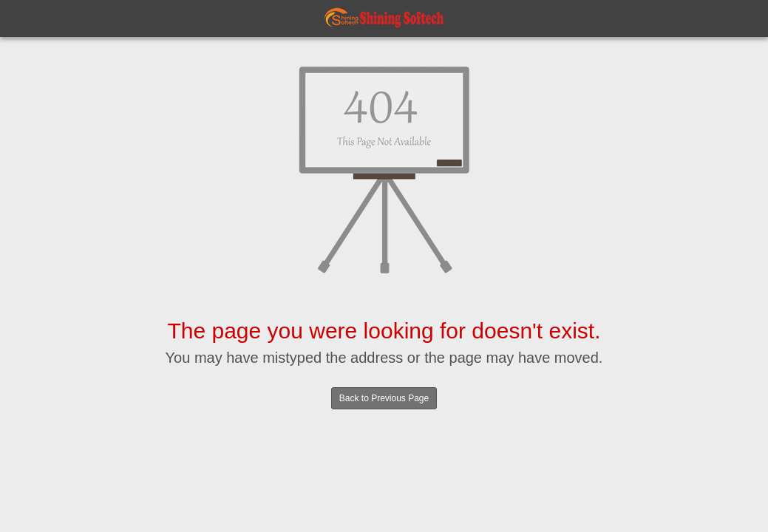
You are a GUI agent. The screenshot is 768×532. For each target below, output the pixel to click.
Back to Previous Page (384, 398)
